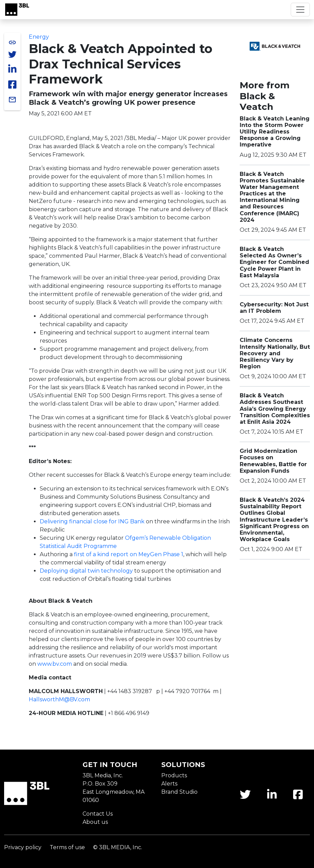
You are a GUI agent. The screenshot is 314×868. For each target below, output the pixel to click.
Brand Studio (179, 792)
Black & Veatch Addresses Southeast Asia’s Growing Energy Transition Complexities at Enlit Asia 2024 (275, 409)
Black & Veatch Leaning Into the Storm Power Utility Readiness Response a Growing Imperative (275, 132)
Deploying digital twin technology (86, 571)
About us (95, 822)
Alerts (169, 784)
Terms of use (67, 847)
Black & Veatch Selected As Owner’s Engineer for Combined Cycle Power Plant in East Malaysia (274, 262)
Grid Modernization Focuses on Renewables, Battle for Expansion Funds (273, 461)
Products (174, 775)
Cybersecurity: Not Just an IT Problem (274, 308)
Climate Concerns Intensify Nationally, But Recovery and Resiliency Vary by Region (275, 353)
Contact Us (98, 814)
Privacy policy (23, 847)
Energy (39, 37)
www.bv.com (55, 664)
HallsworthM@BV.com (59, 699)
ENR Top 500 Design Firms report (120, 395)
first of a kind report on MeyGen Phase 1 (129, 554)
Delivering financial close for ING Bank (92, 521)
